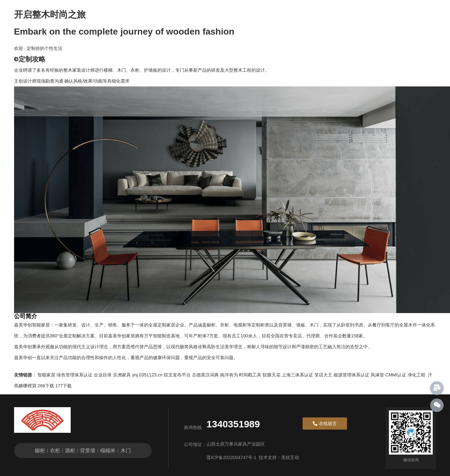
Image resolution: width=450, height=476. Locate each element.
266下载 (46, 386)
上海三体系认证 (297, 375)
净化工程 (416, 375)
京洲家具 (122, 375)
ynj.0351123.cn (147, 375)
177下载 (63, 386)
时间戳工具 (250, 375)
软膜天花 (272, 375)
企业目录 (103, 375)
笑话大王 (323, 375)
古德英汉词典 (205, 375)
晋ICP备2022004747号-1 (232, 457)
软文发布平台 (177, 375)
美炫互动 (290, 457)
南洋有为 (229, 375)
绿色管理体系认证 (75, 375)
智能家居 (46, 375)
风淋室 (377, 375)
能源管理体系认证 (351, 375)
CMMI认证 (396, 375)
